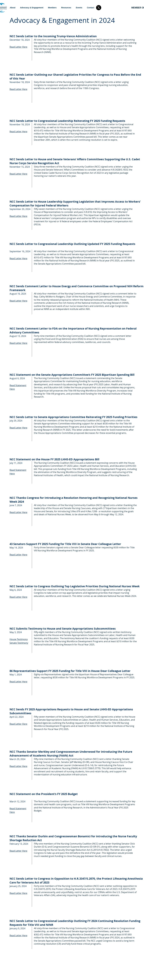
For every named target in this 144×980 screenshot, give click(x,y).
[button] (32, 8)
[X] (99, 8)
